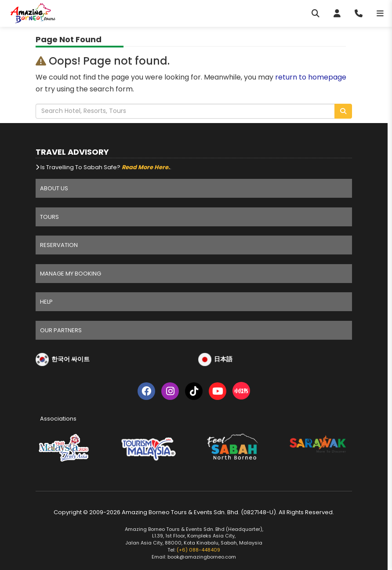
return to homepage (311, 77)
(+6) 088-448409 (198, 550)
